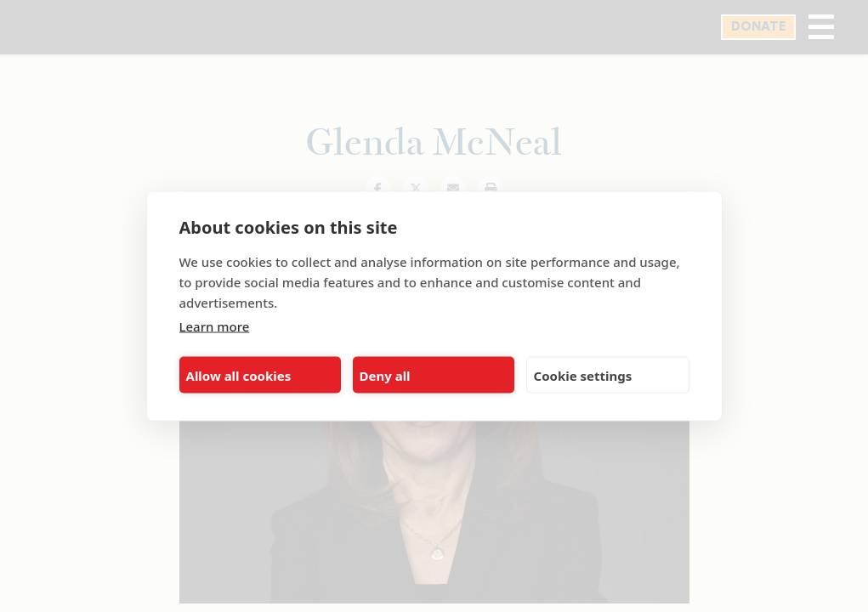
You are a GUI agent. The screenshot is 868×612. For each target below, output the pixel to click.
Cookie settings (583, 375)
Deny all (385, 375)
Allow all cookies (239, 375)
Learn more (215, 326)
